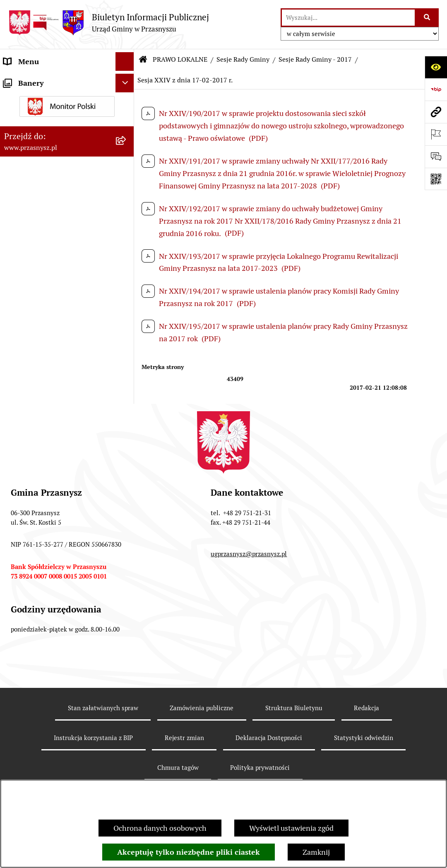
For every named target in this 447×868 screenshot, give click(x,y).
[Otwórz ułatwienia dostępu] (436, 67)
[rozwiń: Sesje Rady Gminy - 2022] (127, 350)
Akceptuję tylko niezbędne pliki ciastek (189, 852)
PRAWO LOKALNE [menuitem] (34, 99)
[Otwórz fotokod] (436, 179)
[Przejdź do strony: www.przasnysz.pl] (436, 112)
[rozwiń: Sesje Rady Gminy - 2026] (127, 254)
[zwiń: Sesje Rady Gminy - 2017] (127, 470)
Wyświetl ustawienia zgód (291, 828)
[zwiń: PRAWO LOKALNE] (127, 99)
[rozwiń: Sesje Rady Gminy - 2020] (127, 398)
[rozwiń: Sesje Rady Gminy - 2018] (127, 446)
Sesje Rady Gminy (243, 59)
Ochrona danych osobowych (160, 828)
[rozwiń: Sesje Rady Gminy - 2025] (127, 278)
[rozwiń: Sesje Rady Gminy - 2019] (127, 422)
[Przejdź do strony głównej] (109, 23)
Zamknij (316, 852)
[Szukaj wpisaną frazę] (427, 18)
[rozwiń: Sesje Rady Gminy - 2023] (127, 326)
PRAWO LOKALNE (180, 59)
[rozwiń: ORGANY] (127, 80)
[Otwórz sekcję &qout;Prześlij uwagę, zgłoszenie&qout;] (436, 157)
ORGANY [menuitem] (19, 80)
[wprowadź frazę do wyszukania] (348, 18)
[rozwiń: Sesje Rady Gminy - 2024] (127, 302)
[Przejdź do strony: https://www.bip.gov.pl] (436, 89)
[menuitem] (67, 123)
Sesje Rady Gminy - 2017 (315, 59)
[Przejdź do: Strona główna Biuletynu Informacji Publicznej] (143, 60)
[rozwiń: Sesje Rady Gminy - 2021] (127, 374)
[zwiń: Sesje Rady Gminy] (127, 171)
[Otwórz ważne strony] (436, 134)
